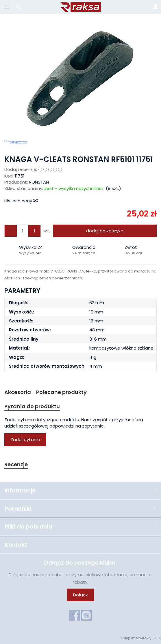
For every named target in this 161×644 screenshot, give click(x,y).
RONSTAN (39, 182)
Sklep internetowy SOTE (141, 638)
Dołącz (80, 595)
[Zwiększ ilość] (11, 231)
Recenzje (16, 464)
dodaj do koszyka (105, 231)
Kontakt (16, 545)
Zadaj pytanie (25, 439)
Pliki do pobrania (80, 527)
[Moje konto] (156, 7)
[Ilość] (23, 231)
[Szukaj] (19, 7)
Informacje (80, 491)
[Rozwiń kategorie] (7, 7)
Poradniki (80, 509)
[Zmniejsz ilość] (34, 231)
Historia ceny (21, 201)
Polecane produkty (61, 392)
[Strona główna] (81, 7)
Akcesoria (18, 392)
